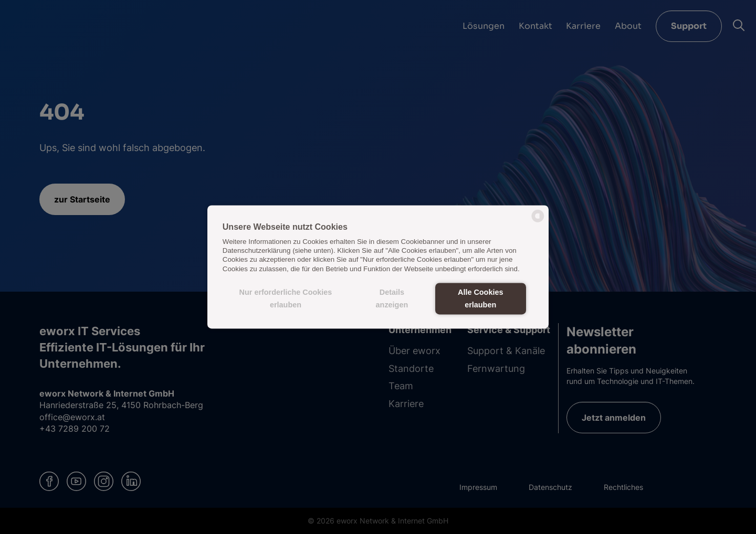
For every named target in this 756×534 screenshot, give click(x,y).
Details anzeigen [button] (392, 298)
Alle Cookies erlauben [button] (480, 298)
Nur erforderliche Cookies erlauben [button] (286, 298)
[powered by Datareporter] (538, 222)
